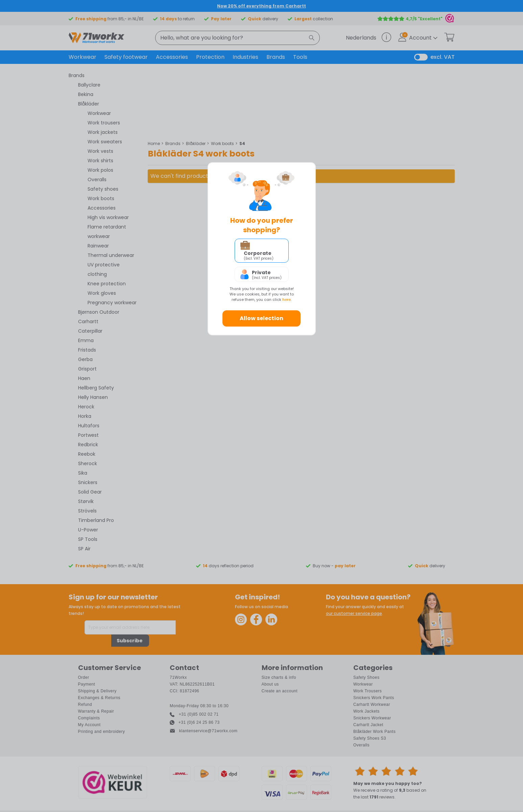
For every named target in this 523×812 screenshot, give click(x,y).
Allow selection (261, 318)
